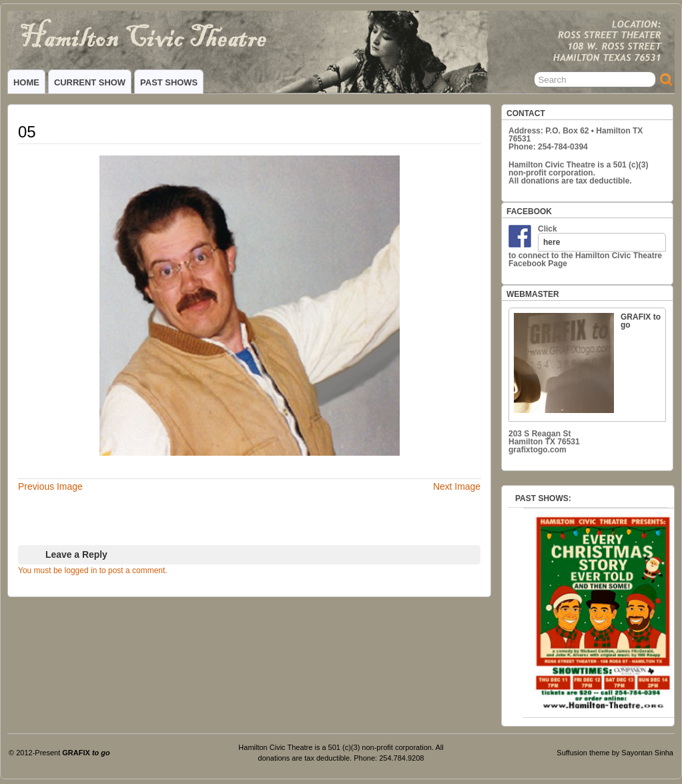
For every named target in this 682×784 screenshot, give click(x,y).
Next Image (457, 486)
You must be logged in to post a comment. (93, 570)
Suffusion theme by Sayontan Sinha (615, 753)
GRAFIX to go (587, 363)
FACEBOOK (529, 212)
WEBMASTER (533, 294)
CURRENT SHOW (90, 82)
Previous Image (50, 486)
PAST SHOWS (169, 82)
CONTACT (526, 113)
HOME (26, 82)
